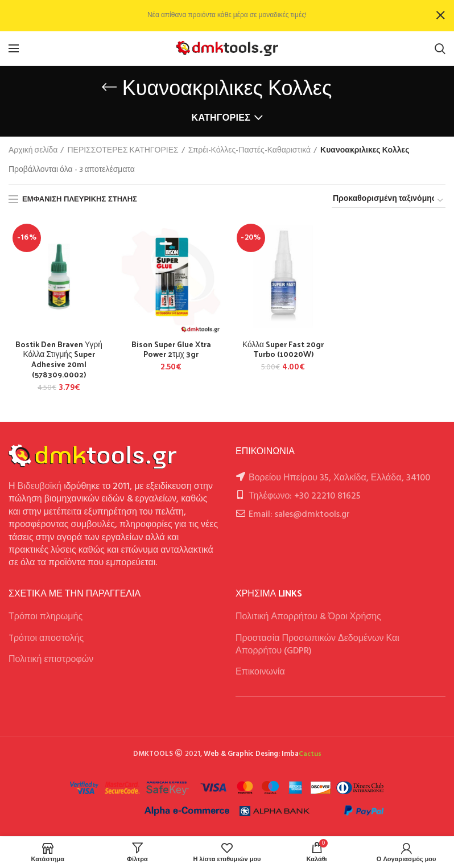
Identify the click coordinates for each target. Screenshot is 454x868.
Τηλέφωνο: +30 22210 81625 (305, 497)
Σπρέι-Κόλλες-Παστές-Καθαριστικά (249, 151)
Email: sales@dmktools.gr (299, 515)
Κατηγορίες (221, 118)
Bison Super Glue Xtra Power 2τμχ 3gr (171, 349)
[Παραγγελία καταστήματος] (389, 201)
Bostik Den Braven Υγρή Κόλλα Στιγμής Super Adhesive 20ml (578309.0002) (59, 360)
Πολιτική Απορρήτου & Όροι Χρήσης (308, 618)
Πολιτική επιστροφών (51, 660)
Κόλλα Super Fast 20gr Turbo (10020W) (283, 349)
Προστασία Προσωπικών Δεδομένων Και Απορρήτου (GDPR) (317, 645)
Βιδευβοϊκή (40, 488)
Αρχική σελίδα (33, 151)
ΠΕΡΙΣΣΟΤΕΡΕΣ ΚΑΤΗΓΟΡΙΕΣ (123, 151)
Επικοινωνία (260, 673)
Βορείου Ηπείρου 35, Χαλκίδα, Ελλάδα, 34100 (339, 479)
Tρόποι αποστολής (46, 639)
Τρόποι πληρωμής (46, 618)
